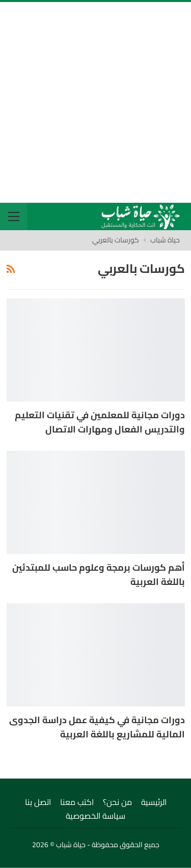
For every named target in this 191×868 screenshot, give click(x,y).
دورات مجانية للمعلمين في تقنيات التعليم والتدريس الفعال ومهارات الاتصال (100, 422)
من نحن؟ (117, 802)
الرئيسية (154, 802)
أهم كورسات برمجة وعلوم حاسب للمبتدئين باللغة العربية (99, 575)
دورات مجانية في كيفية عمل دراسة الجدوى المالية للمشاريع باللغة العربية (97, 727)
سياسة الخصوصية (95, 816)
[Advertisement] (95, 102)
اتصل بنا (38, 802)
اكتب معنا (77, 802)
